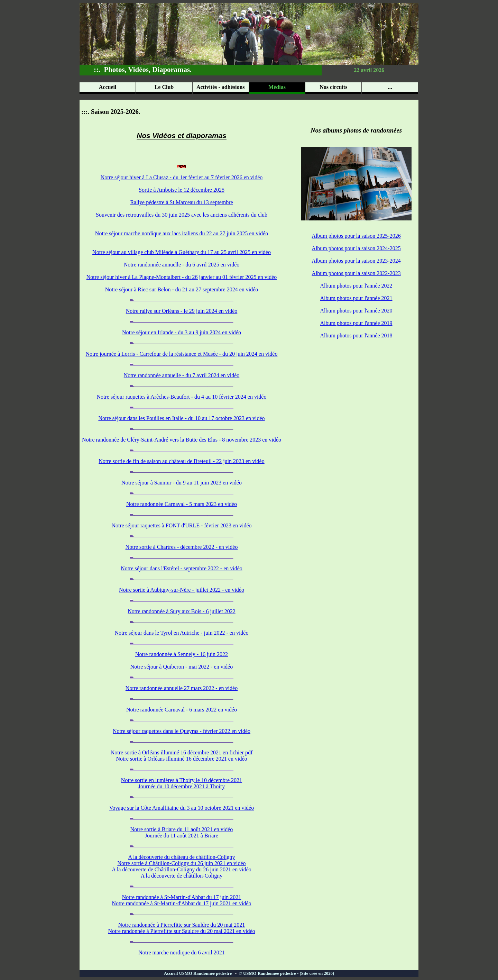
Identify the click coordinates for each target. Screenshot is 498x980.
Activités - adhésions (221, 87)
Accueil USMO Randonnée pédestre (200, 973)
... (390, 87)
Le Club (164, 87)
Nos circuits (333, 87)
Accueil (108, 87)
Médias (277, 87)
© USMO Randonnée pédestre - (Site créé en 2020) (286, 973)
